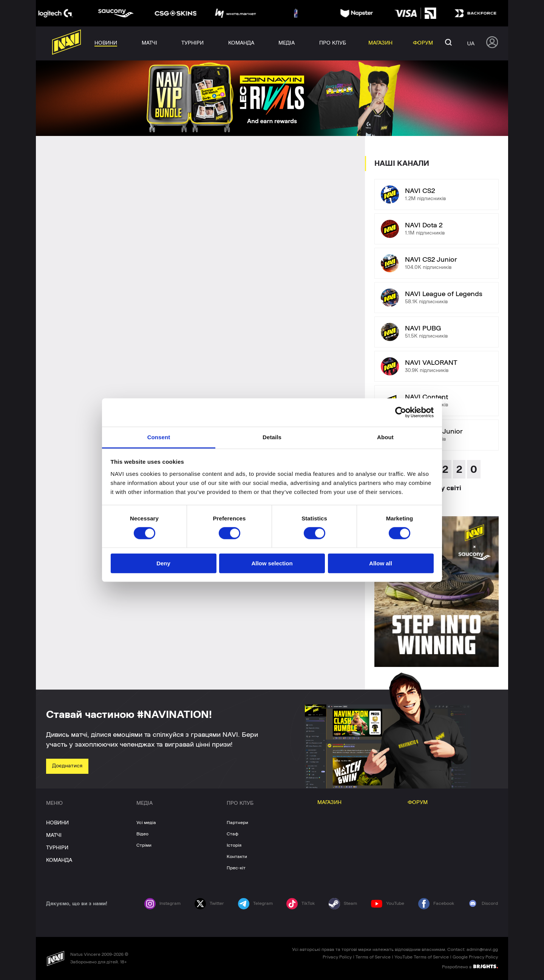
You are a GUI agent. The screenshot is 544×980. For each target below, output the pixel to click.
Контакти (237, 857)
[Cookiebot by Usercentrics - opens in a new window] (401, 412)
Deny (163, 563)
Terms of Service (373, 957)
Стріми (144, 845)
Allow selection (272, 563)
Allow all (381, 563)
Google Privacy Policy (475, 957)
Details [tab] (272, 437)
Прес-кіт (236, 868)
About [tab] (385, 437)
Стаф (233, 834)
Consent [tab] (159, 437)
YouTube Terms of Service (422, 957)
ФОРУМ (418, 803)
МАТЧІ (54, 835)
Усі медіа (146, 823)
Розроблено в (470, 966)
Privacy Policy (337, 957)
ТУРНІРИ (57, 848)
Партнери (237, 823)
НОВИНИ (57, 823)
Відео (142, 834)
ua (471, 43)
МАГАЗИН (329, 803)
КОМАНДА (59, 860)
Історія (234, 845)
